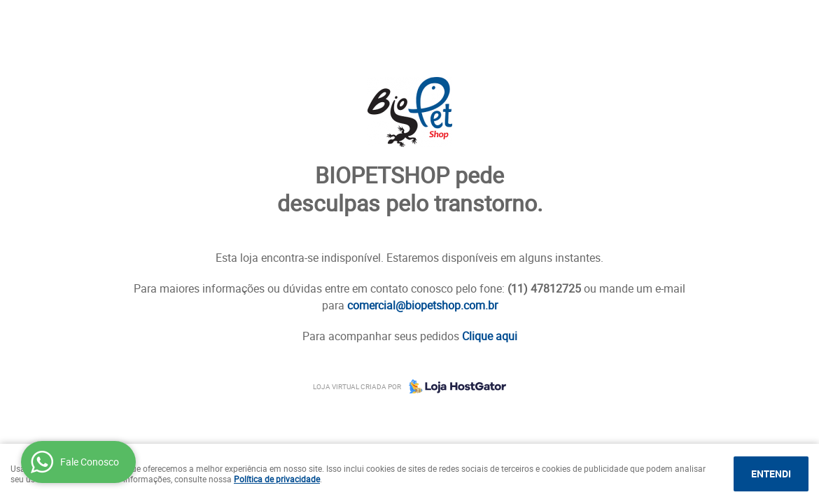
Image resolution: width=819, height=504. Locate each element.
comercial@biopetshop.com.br (422, 305)
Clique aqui (490, 336)
